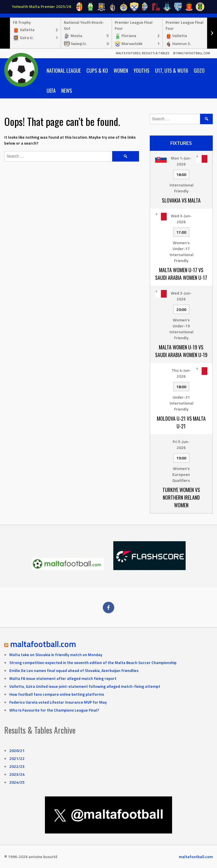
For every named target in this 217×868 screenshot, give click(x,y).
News (67, 91)
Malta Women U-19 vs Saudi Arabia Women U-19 (181, 351)
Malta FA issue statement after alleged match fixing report (63, 678)
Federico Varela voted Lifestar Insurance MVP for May (58, 702)
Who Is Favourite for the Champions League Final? (54, 710)
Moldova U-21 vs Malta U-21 (181, 422)
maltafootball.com (43, 644)
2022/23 (17, 766)
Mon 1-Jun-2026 (181, 161)
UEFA (51, 91)
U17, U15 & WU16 (172, 70)
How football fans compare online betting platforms (57, 694)
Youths (142, 70)
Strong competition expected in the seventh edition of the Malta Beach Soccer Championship (93, 662)
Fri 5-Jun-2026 (181, 444)
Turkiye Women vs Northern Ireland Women (181, 497)
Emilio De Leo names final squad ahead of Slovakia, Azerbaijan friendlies (74, 670)
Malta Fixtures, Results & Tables (143, 53)
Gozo (199, 70)
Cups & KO (97, 70)
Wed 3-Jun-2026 (181, 219)
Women (121, 70)
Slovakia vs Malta (181, 200)
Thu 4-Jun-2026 (181, 373)
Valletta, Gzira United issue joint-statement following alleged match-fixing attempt (85, 686)
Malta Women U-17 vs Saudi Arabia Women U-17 (181, 274)
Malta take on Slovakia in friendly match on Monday (56, 655)
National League (64, 70)
